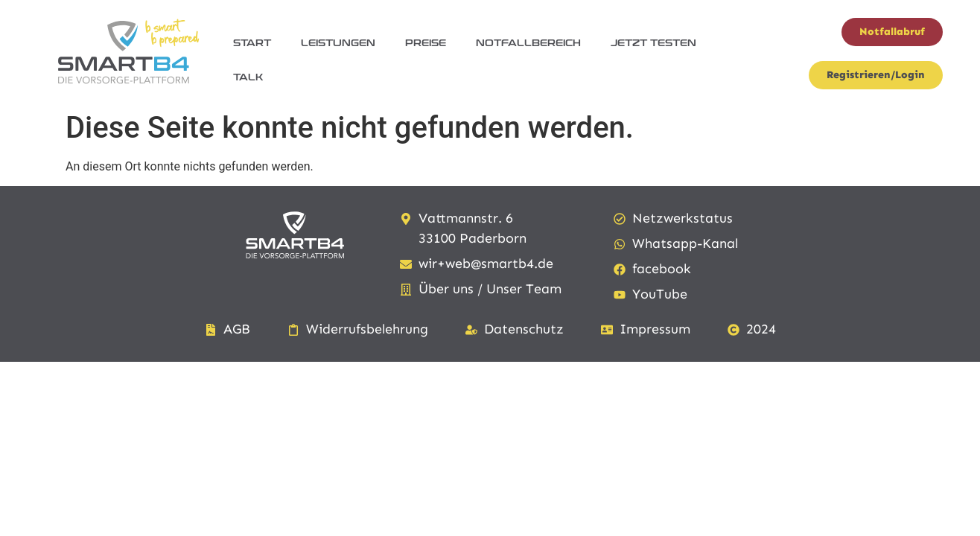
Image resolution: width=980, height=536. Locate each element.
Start (252, 43)
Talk (248, 77)
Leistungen (338, 43)
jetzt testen (653, 43)
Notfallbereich (528, 43)
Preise (426, 43)
